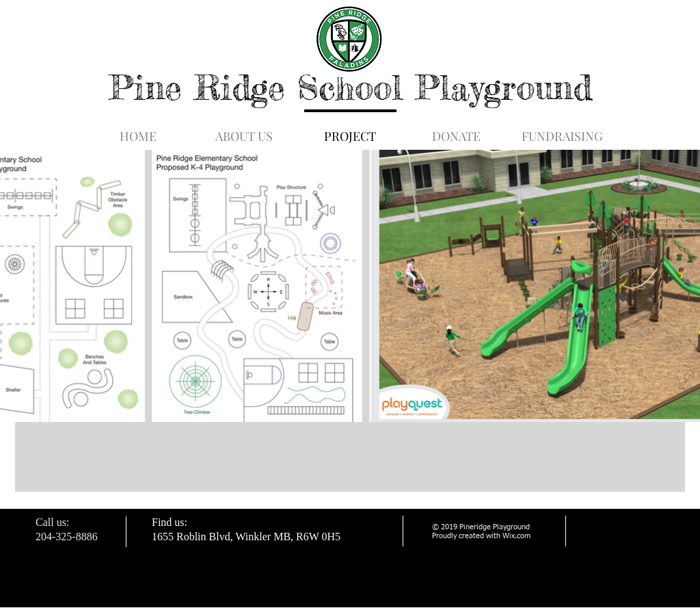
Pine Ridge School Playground (350, 87)
